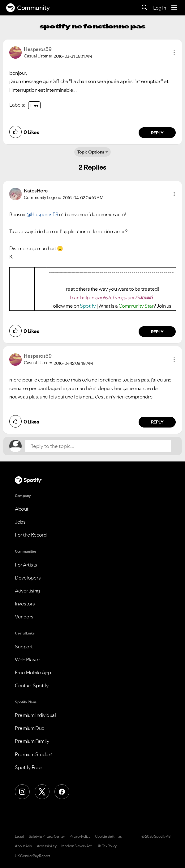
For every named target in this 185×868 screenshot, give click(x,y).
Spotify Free (28, 767)
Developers (28, 578)
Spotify (88, 306)
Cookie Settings (108, 836)
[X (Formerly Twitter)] (42, 792)
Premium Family (32, 741)
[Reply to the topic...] (98, 446)
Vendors (24, 617)
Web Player (27, 659)
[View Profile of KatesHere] (36, 191)
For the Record (31, 535)
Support (24, 647)
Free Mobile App (33, 672)
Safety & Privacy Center (47, 836)
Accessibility (47, 846)
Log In (159, 8)
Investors (25, 604)
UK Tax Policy (107, 846)
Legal (19, 836)
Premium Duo (30, 728)
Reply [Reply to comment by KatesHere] (157, 332)
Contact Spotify (32, 685)
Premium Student (34, 754)
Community (28, 8)
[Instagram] (22, 792)
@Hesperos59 (43, 214)
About (22, 509)
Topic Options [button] (91, 152)
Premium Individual (35, 715)
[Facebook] (62, 792)
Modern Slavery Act (76, 846)
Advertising (27, 591)
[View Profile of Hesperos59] (38, 49)
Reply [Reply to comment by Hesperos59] (157, 133)
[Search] (145, 8)
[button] (174, 53)
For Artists (26, 565)
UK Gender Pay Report (32, 856)
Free (34, 105)
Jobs (20, 522)
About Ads (23, 846)
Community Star (136, 306)
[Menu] (174, 8)
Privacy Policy (80, 836)
